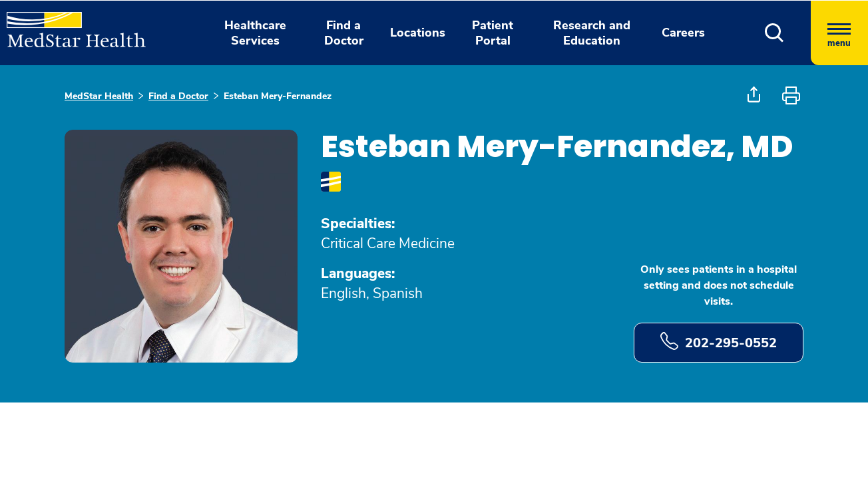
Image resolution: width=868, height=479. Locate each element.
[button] (774, 33)
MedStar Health (99, 96)
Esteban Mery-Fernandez (278, 96)
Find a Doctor (178, 96)
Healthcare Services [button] (255, 33)
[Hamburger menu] (839, 33)
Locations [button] (418, 33)
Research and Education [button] (592, 33)
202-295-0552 (719, 342)
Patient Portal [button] (493, 33)
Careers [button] (683, 33)
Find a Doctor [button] (344, 33)
